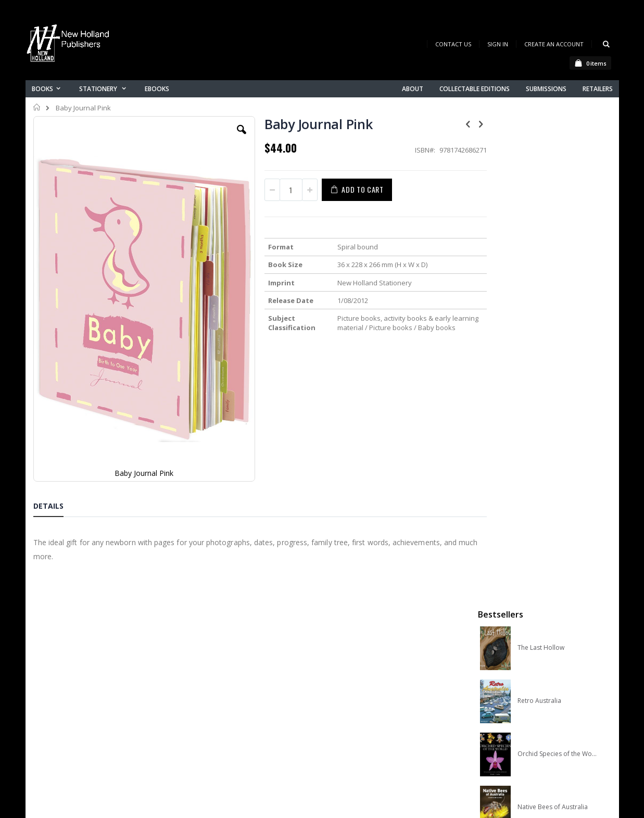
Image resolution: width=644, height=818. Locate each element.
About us (207, 675)
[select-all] (595, 448)
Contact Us (453, 44)
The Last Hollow (541, 171)
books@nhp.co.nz (84, 689)
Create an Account (554, 44)
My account (212, 702)
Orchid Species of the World (557, 278)
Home (37, 107)
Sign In (498, 44)
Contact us (211, 688)
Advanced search (223, 729)
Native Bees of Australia (553, 331)
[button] (232, 137)
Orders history (217, 715)
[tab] (56, 417)
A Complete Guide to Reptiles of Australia (557, 384)
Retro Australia (539, 224)
